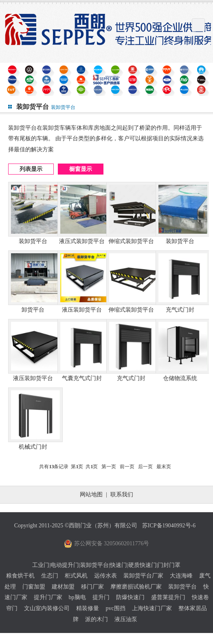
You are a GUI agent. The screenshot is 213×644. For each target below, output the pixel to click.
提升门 (101, 597)
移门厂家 (92, 587)
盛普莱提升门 (168, 597)
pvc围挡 (115, 608)
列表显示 (31, 169)
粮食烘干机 (20, 576)
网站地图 (91, 495)
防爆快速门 (130, 597)
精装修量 (88, 608)
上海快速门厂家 (152, 608)
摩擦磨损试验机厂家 (136, 587)
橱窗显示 (81, 169)
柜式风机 (76, 576)
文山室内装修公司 (47, 608)
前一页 (127, 467)
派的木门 (97, 619)
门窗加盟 (34, 587)
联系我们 (122, 495)
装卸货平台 (182, 587)
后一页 (145, 467)
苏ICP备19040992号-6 (169, 526)
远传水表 (105, 576)
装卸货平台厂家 (143, 576)
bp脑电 (77, 597)
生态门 (50, 576)
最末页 (164, 467)
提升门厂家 (48, 597)
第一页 (109, 467)
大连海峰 (181, 576)
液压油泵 (126, 619)
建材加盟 (63, 587)
